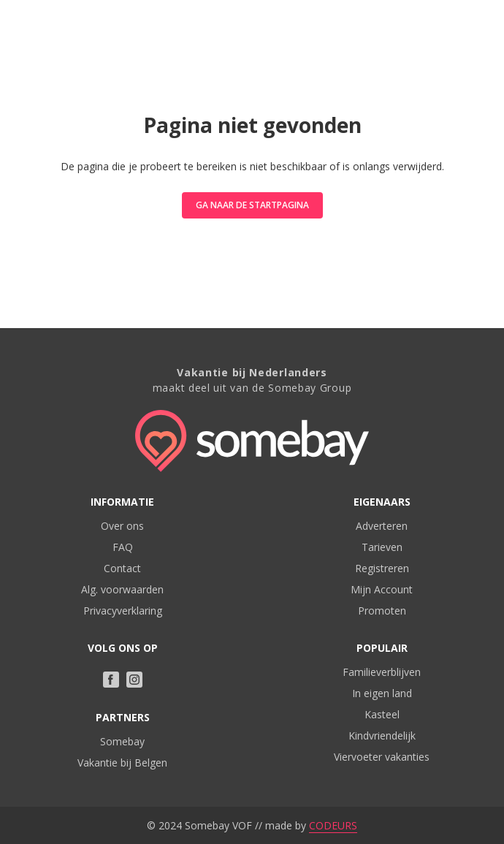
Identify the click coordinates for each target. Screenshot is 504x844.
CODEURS (333, 825)
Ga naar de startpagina (252, 205)
